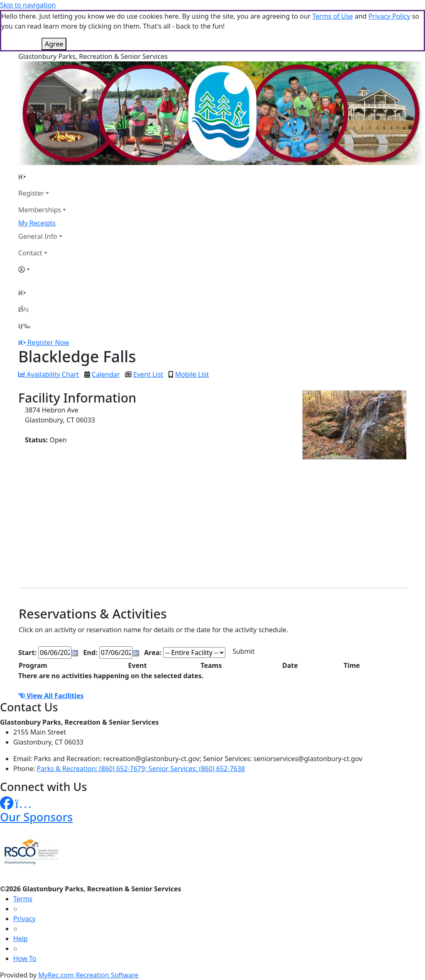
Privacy (24, 919)
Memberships (40, 210)
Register (31, 193)
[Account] (42, 269)
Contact (30, 253)
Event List (148, 374)
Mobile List (192, 374)
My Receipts (37, 223)
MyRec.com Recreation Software (88, 975)
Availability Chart (49, 374)
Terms (23, 899)
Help (21, 939)
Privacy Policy (389, 16)
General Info (38, 236)
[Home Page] (42, 177)
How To (25, 958)
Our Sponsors (36, 817)
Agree (54, 44)
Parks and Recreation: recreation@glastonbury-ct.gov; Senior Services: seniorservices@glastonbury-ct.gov (198, 759)
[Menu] (24, 326)
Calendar (106, 374)
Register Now (48, 342)
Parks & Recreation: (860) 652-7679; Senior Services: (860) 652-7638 (141, 769)
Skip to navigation (28, 5)
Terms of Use (332, 16)
